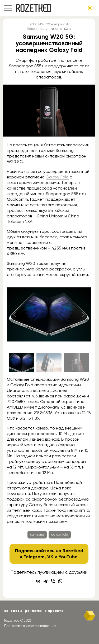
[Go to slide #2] (49, 363)
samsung (37, 535)
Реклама (33, 611)
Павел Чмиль (37, 29)
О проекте (54, 611)
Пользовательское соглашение (30, 626)
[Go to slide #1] (22, 363)
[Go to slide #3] (77, 363)
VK (50, 557)
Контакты (13, 611)
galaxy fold (60, 535)
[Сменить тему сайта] (90, 8)
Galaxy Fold (57, 177)
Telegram (34, 557)
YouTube (68, 557)
